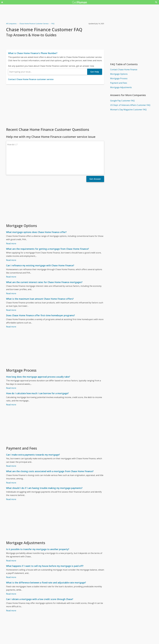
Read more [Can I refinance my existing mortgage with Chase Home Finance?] (11, 255)
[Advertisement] (55, 106)
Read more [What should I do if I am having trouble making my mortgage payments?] (11, 478)
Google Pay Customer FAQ (122, 101)
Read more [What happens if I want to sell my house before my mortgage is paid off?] (11, 556)
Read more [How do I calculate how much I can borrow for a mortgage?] (11, 383)
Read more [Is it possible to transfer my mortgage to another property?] (11, 539)
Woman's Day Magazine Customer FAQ (128, 110)
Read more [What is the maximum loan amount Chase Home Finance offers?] (11, 288)
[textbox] (48, 72)
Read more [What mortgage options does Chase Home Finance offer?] (11, 222)
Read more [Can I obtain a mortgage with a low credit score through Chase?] (11, 589)
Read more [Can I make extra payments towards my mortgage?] (11, 444)
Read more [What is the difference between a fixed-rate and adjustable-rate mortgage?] (11, 572)
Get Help (95, 72)
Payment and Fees (119, 83)
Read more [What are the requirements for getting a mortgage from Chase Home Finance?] (11, 239)
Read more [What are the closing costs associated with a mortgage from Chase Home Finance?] (11, 461)
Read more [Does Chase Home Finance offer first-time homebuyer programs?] (11, 305)
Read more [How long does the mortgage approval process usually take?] (11, 366)
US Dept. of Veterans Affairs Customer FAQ (130, 105)
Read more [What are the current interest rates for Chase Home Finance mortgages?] (11, 272)
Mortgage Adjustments (121, 87)
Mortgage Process (119, 78)
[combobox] (48, 72)
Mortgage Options (119, 74)
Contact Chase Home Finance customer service (31, 79)
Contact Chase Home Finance (124, 70)
